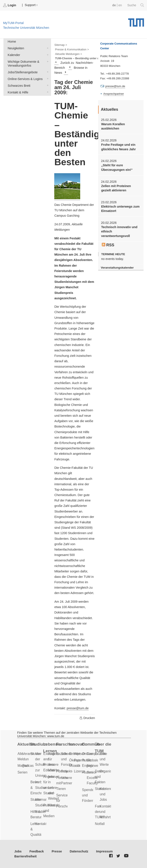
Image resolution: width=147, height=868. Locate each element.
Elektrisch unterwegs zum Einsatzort (120, 209)
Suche (136, 5)
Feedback (37, 851)
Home (12, 42)
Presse (57, 851)
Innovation (78, 744)
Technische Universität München (136, 21)
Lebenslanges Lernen (52, 748)
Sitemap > (61, 45)
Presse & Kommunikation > (72, 49)
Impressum (105, 851)
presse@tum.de (78, 708)
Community (91, 744)
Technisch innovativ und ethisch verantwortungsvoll (119, 231)
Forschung (65, 744)
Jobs (18, 851)
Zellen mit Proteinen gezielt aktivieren (116, 188)
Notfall (100, 824)
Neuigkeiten (47, 48)
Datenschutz (79, 851)
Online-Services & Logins (47, 79)
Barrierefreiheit (25, 856)
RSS (108, 245)
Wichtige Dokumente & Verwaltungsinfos (47, 61)
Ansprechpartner (114, 94)
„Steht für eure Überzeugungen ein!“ (117, 167)
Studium (39, 744)
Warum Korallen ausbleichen (113, 126)
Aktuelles (26, 744)
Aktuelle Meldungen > (68, 54)
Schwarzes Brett (47, 85)
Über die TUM (103, 748)
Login (10, 5)
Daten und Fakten (100, 777)
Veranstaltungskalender (117, 268)
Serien (22, 772)
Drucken (87, 718)
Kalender (47, 55)
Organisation (109, 771)
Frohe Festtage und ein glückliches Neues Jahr (118, 147)
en (120, 5)
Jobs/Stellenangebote (47, 72)
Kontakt (41, 824)
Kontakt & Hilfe (47, 92)
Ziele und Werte (104, 759)
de (114, 5)
